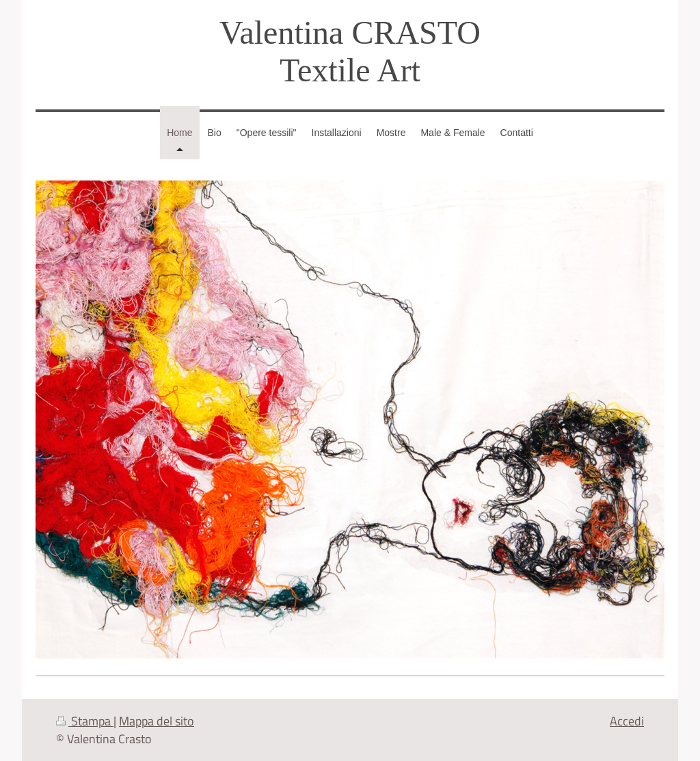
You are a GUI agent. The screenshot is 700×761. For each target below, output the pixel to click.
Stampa (85, 721)
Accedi (627, 721)
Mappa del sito (157, 721)
